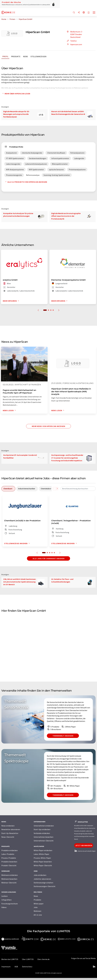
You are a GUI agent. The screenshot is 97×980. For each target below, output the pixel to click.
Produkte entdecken (10, 850)
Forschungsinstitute (10, 904)
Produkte (16, 56)
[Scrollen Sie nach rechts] (57, 489)
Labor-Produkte (8, 854)
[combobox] (78, 489)
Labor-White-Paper (41, 854)
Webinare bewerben (9, 879)
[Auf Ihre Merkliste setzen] (89, 13)
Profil (5, 56)
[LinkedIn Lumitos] (94, 967)
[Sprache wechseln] (84, 13)
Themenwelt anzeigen (63, 736)
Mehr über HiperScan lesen (16, 94)
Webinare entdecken (10, 875)
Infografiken (6, 900)
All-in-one (38, 915)
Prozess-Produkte (9, 858)
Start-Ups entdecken (42, 829)
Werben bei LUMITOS (10, 959)
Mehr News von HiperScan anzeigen (48, 426)
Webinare (37, 911)
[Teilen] (79, 13)
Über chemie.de (43, 959)
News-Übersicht (8, 837)
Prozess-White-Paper (42, 858)
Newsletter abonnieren (11, 829)
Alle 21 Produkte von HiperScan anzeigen (26, 182)
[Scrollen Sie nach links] (54, 489)
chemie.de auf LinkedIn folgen (85, 851)
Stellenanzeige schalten (43, 883)
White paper (39, 904)
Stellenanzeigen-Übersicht (45, 886)
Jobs (36, 907)
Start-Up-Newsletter (10, 833)
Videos (4, 907)
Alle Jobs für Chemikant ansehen (49, 558)
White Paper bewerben (43, 862)
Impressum (6, 967)
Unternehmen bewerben (43, 837)
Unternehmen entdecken (44, 826)
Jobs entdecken (40, 875)
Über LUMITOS (28, 959)
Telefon (71, 41)
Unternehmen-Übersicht (44, 841)
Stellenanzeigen (38, 56)
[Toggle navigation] (94, 13)
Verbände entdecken (42, 833)
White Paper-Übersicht (43, 865)
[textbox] (78, 489)
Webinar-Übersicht (9, 883)
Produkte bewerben (9, 862)
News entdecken (8, 826)
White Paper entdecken (43, 850)
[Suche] (74, 13)
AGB (16, 967)
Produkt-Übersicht (9, 865)
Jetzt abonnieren (84, 845)
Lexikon (4, 896)
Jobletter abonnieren (42, 879)
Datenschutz (27, 967)
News (25, 56)
